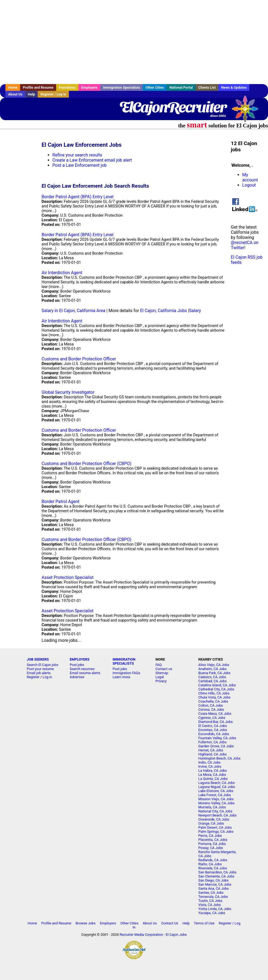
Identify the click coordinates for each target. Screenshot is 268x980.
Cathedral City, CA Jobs (216, 689)
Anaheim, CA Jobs (212, 669)
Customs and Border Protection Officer (79, 359)
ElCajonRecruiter (173, 107)
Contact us (164, 669)
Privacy (161, 681)
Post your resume (40, 669)
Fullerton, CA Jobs (212, 742)
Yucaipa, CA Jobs (212, 913)
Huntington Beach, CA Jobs (219, 758)
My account (250, 177)
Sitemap (162, 673)
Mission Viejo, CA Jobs (216, 799)
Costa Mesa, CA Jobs (215, 714)
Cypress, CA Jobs (212, 718)
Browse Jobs (85, 923)
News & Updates (234, 87)
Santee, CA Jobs (211, 893)
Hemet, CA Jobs (211, 750)
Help (32, 94)
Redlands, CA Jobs (213, 860)
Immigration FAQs (126, 673)
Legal (160, 677)
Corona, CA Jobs (211, 710)
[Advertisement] (134, 42)
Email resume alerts (85, 673)
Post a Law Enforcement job (79, 165)
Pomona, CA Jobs (212, 844)
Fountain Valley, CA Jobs (217, 738)
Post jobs (77, 665)
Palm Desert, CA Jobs (215, 827)
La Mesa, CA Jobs (212, 775)
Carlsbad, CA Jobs (212, 681)
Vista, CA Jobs (210, 905)
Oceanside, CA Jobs (214, 819)
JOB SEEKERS (38, 659)
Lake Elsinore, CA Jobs (216, 791)
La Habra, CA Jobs (213, 771)
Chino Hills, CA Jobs (214, 693)
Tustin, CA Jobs (210, 901)
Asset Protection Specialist (67, 577)
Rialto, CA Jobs (210, 864)
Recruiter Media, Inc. (248, 111)
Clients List (207, 87)
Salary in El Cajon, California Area (73, 311)
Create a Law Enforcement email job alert (92, 160)
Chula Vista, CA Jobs (214, 697)
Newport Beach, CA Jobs (217, 815)
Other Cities (155, 87)
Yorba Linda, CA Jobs (215, 909)
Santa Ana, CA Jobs (213, 888)
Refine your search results (77, 155)
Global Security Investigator (68, 392)
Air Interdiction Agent (62, 273)
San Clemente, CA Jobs (216, 876)
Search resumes (82, 669)
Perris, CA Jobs (210, 836)
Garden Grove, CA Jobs (216, 746)
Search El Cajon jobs (43, 665)
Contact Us (170, 923)
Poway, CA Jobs (211, 848)
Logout (249, 185)
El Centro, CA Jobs (213, 726)
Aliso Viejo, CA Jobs (214, 665)
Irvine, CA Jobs (210, 766)
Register (33, 677)
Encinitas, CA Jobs (213, 730)
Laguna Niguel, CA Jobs (217, 787)
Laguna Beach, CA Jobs (216, 783)
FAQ (159, 665)
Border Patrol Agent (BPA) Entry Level (77, 197)
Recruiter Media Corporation (141, 935)
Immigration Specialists (122, 87)
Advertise (77, 677)
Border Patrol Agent (60, 502)
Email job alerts (39, 673)
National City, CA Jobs (215, 811)
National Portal (181, 87)
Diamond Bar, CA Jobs (216, 722)
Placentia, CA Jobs (213, 840)
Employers (89, 87)
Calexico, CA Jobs (212, 677)
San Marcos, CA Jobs (215, 884)
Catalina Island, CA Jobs (217, 685)
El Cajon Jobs (176, 935)
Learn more (121, 677)
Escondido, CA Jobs (214, 734)
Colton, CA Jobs (211, 705)
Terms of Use (204, 923)
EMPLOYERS (80, 659)
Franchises (67, 87)
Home (13, 87)
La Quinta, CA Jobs (213, 779)
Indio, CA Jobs (209, 762)
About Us (15, 94)
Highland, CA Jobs (213, 754)
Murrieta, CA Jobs (212, 807)
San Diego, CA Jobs (213, 880)
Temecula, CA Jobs (213, 897)
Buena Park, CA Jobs (214, 673)
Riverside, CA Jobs (213, 868)
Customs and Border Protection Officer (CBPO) (86, 464)
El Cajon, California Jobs (163, 311)
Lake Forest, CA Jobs (215, 795)
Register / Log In (53, 94)
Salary (195, 311)
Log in (47, 677)
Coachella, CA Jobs (213, 701)
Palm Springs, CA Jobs (216, 832)
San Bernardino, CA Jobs (217, 872)
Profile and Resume (38, 87)
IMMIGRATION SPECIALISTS (124, 661)
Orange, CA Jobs (211, 823)
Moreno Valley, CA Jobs (216, 803)
